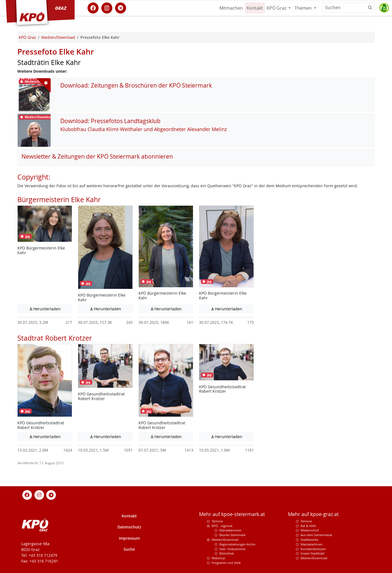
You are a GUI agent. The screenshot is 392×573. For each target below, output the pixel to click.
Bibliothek (227, 553)
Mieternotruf (310, 530)
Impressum (129, 538)
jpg (25, 236)
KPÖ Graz (277, 8)
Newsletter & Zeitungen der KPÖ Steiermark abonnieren (97, 156)
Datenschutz (129, 527)
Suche (129, 549)
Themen (304, 8)
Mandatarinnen (230, 530)
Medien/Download (225, 540)
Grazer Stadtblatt (313, 553)
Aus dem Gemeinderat (316, 535)
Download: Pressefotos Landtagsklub (110, 121)
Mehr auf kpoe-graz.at (313, 514)
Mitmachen (231, 8)
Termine (217, 521)
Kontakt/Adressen (313, 549)
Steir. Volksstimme (232, 549)
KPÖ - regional (222, 526)
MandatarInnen (312, 544)
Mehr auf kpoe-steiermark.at (232, 514)
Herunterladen (50, 309)
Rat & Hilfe (308, 526)
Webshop (218, 558)
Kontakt (255, 8)
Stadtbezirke (309, 540)
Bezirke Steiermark (232, 535)
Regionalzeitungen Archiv (237, 544)
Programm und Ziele (226, 563)
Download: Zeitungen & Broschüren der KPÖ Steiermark (136, 85)
